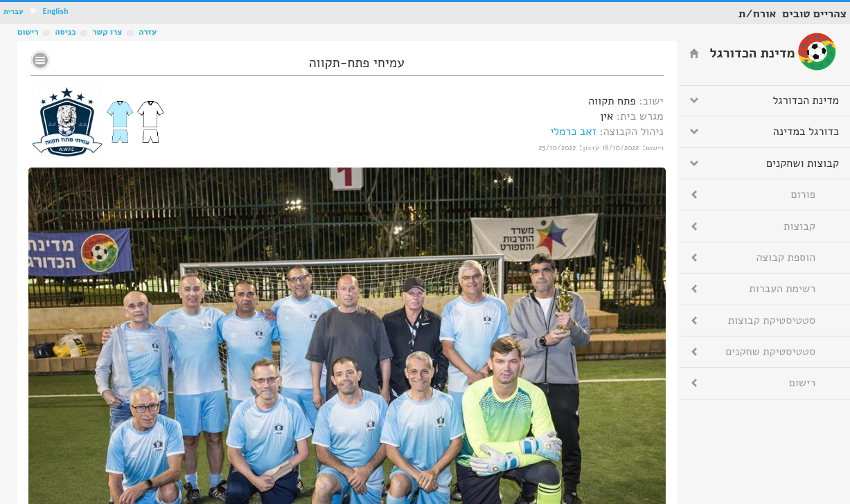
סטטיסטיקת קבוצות (772, 321)
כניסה (65, 32)
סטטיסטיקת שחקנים (770, 352)
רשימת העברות (782, 289)
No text (40, 60)
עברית (14, 11)
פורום (803, 195)
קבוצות (799, 226)
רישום (28, 32)
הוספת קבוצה (786, 258)
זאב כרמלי (573, 132)
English (55, 11)
